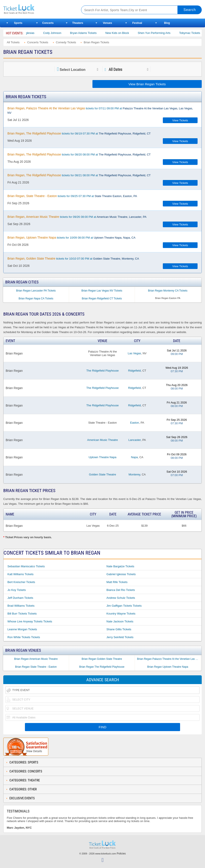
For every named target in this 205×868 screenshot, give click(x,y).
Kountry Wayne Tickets (121, 614)
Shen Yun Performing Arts (159, 33)
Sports (18, 23)
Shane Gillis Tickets (119, 629)
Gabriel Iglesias (30, 33)
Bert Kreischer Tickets (21, 582)
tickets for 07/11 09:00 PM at (100, 110)
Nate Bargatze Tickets (120, 566)
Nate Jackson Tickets (120, 621)
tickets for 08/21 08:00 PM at (79, 175)
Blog (167, 23)
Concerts (48, 23)
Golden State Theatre (102, 474)
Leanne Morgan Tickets (22, 629)
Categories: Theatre (25, 780)
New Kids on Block (122, 33)
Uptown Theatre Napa (103, 457)
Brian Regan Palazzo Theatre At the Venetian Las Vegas (169, 659)
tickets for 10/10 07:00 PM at (73, 258)
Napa (134, 457)
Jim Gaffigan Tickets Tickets (124, 606)
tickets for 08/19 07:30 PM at (79, 133)
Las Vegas (135, 353)
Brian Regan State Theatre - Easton (36, 667)
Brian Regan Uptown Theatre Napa (168, 667)
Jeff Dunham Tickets (20, 598)
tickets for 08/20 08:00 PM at (79, 154)
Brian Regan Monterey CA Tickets (168, 291)
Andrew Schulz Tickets (121, 598)
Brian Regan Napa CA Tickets (36, 299)
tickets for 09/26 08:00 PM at (77, 217)
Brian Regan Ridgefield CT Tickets (102, 299)
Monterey (134, 474)
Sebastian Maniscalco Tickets (26, 566)
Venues (108, 23)
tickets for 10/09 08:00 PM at (71, 238)
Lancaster (135, 440)
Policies (121, 854)
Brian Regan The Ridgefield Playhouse (102, 667)
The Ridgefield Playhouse (102, 371)
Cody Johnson (57, 33)
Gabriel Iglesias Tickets (121, 574)
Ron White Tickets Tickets (24, 637)
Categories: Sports (24, 762)
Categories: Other (23, 789)
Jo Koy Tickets (17, 590)
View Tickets (180, 120)
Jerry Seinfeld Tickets (120, 637)
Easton (134, 423)
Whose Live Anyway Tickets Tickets (30, 621)
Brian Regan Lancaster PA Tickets (36, 291)
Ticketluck (38, 9)
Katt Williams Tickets (20, 574)
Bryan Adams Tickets (88, 33)
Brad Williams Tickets (21, 606)
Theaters (78, 23)
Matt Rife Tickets (117, 582)
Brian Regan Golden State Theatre (102, 659)
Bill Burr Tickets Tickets (22, 614)
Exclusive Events (22, 798)
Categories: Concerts (26, 771)
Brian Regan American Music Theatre (36, 659)
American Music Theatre (103, 440)
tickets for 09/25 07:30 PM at (72, 196)
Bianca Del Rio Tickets (121, 590)
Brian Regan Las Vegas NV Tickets (102, 291)
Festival (137, 23)
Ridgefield (134, 371)
